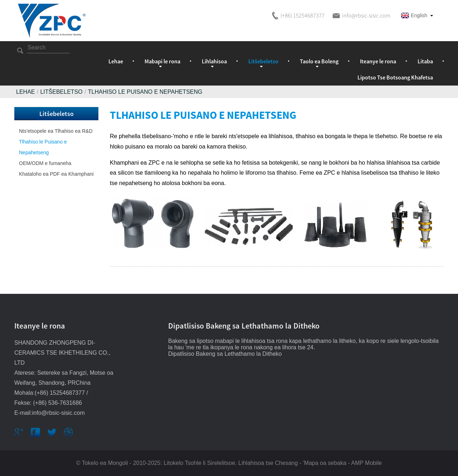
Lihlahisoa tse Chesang (268, 463)
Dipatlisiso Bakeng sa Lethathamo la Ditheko (225, 354)
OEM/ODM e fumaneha (45, 163)
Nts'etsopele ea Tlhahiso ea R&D (56, 131)
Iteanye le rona (378, 61)
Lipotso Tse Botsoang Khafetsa (395, 77)
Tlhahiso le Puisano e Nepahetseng (145, 92)
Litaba (425, 61)
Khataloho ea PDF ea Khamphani (56, 174)
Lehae (116, 61)
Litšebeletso (61, 92)
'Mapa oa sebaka (325, 463)
